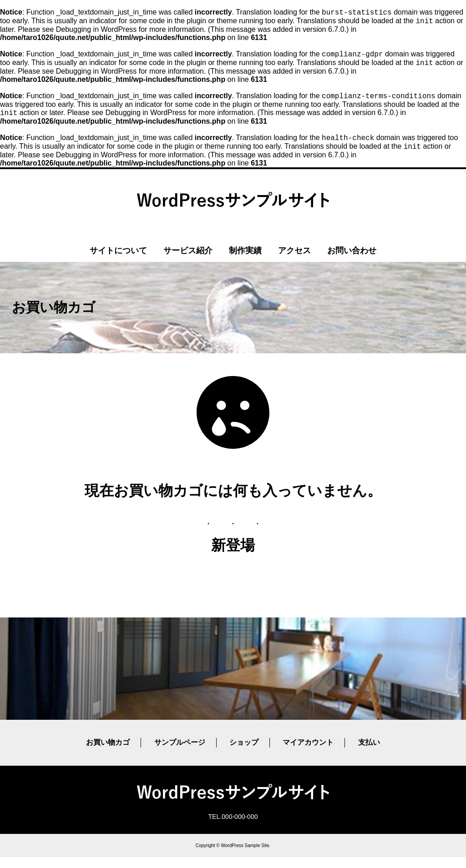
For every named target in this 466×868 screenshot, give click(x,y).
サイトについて (118, 261)
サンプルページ (180, 753)
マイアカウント (308, 753)
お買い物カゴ (108, 753)
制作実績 (245, 261)
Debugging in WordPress (96, 32)
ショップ (244, 753)
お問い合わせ (352, 261)
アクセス (294, 261)
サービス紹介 (188, 261)
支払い (369, 753)
